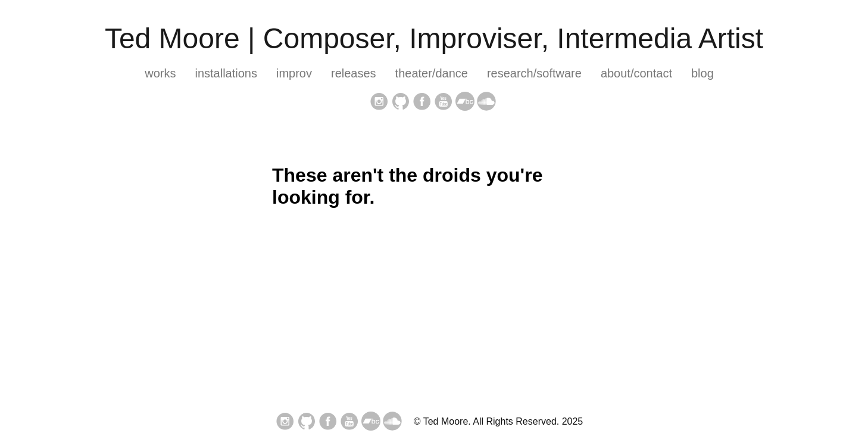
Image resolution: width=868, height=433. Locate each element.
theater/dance (432, 73)
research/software (534, 73)
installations (226, 73)
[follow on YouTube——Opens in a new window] (444, 102)
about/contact (636, 73)
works (160, 73)
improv (294, 73)
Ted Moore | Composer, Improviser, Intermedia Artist (434, 38)
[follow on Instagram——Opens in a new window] (379, 102)
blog (702, 73)
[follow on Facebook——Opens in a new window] (422, 102)
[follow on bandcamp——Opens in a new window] (465, 102)
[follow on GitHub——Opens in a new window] (401, 102)
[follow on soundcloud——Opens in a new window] (486, 102)
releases (354, 73)
